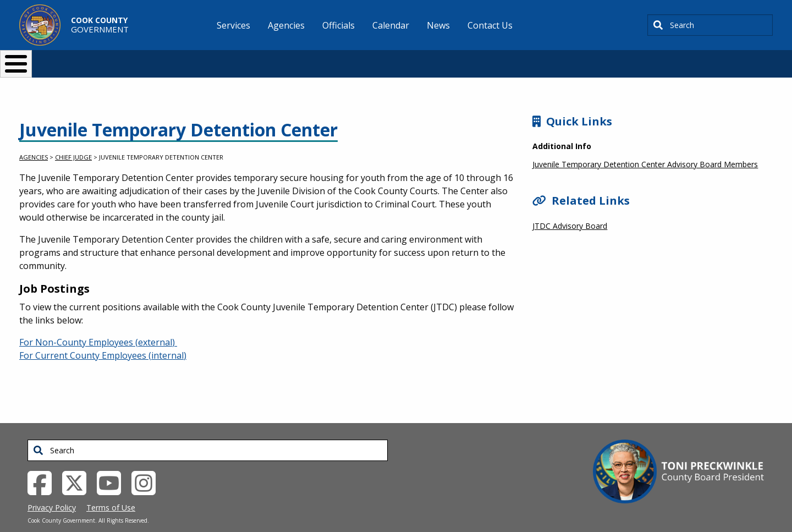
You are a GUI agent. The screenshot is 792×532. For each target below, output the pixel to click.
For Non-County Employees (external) (98, 324)
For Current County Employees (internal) (103, 337)
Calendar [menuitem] (391, 25)
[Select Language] (584, 59)
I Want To (175, 59)
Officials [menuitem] (339, 25)
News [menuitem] (438, 25)
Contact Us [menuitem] (490, 25)
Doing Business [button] (366, 59)
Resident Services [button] (279, 59)
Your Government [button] (460, 59)
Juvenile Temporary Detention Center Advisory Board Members (645, 146)
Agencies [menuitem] (286, 25)
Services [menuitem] (233, 25)
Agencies (34, 139)
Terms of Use (111, 489)
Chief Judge (73, 139)
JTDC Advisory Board (570, 208)
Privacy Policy (52, 489)
